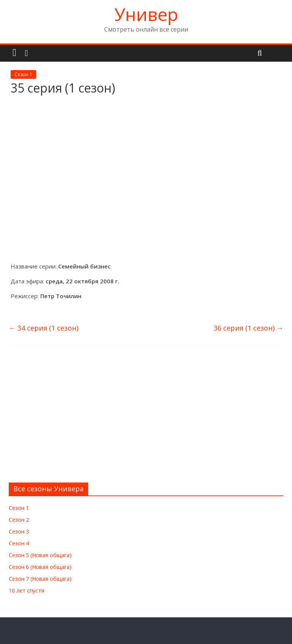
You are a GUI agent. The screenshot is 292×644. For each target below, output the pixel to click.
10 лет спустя (26, 590)
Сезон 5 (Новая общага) (40, 555)
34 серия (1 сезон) (44, 328)
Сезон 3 (19, 531)
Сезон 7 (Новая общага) (40, 579)
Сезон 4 (19, 543)
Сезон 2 (19, 520)
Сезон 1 (23, 74)
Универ (146, 14)
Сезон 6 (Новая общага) (40, 567)
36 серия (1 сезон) (248, 328)
